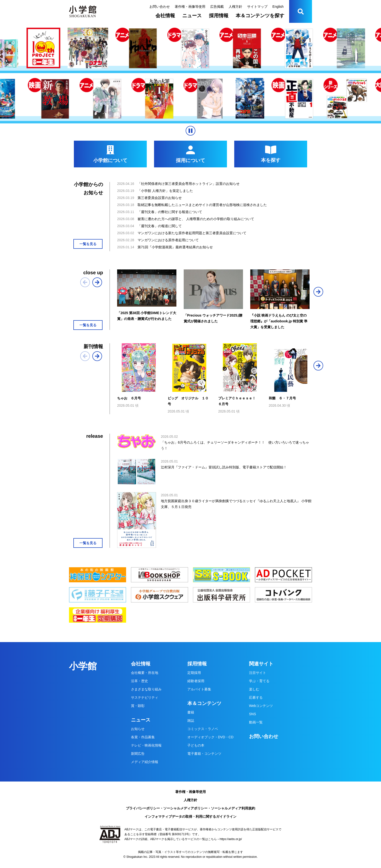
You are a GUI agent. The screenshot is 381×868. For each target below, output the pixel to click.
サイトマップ (257, 7)
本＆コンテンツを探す (260, 16)
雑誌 (191, 721)
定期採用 (194, 673)
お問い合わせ (160, 7)
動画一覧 (256, 722)
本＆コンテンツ (204, 703)
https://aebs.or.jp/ (231, 839)
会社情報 (165, 16)
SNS (253, 714)
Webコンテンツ (261, 706)
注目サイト (258, 673)
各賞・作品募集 (143, 737)
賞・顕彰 (138, 706)
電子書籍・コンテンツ (204, 754)
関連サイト (261, 664)
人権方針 (235, 7)
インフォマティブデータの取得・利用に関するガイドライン (190, 816)
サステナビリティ (145, 697)
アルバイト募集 (199, 689)
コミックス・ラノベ (203, 729)
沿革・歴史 (139, 681)
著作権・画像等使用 (190, 7)
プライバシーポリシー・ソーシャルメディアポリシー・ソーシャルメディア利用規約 (190, 808)
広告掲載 (217, 7)
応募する (256, 697)
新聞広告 (138, 754)
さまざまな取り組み (146, 689)
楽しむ (254, 689)
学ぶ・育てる (259, 681)
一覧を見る (88, 244)
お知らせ (138, 729)
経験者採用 (196, 681)
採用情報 (219, 16)
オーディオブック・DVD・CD (210, 737)
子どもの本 (196, 745)
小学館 (83, 666)
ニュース (192, 16)
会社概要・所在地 (145, 673)
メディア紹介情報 (145, 762)
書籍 (191, 712)
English (278, 7)
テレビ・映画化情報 (146, 745)
